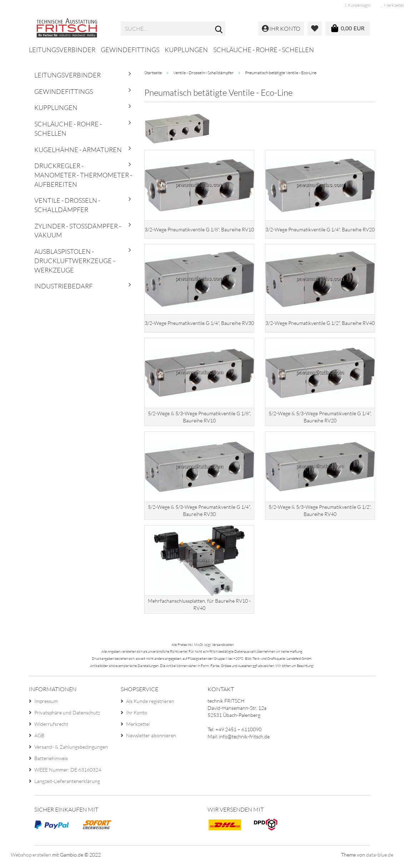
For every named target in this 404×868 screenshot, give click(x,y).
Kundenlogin (358, 5)
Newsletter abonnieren (151, 740)
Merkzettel (138, 728)
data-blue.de (380, 859)
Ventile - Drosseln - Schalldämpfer (67, 205)
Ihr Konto (137, 717)
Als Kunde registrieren (150, 705)
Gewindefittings (130, 50)
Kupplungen (186, 50)
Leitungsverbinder (62, 50)
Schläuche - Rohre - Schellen (264, 50)
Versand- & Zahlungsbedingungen (71, 751)
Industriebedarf (63, 286)
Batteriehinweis (51, 762)
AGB (39, 740)
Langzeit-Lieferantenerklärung (67, 785)
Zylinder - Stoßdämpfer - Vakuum (78, 231)
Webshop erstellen (31, 859)
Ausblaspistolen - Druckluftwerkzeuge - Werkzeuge (75, 260)
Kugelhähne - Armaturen (78, 150)
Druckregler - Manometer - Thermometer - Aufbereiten (83, 175)
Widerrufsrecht (51, 728)
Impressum (46, 705)
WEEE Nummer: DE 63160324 (68, 774)
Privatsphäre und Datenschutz (67, 717)
